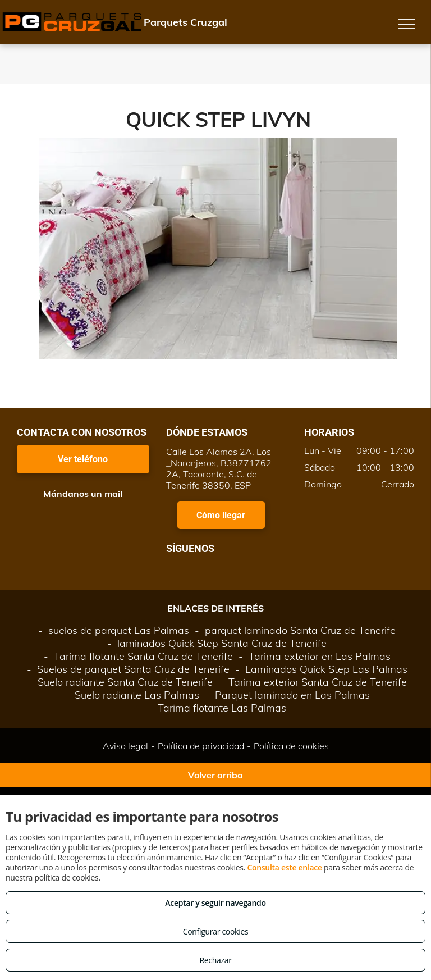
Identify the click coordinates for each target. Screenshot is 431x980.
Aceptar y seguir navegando (215, 903)
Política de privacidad (201, 746)
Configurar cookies (216, 931)
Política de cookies (291, 746)
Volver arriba (215, 775)
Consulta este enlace (284, 867)
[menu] (406, 24)
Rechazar (215, 960)
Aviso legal (125, 746)
